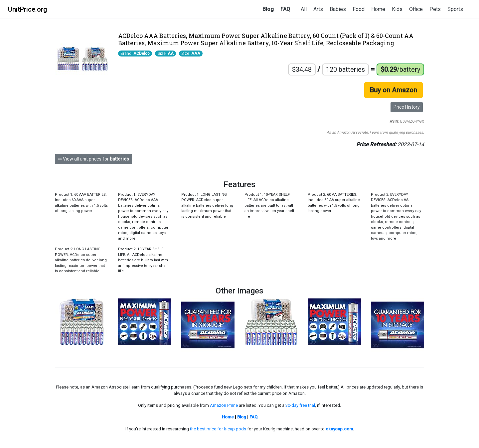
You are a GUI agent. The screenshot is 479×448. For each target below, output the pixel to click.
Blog (268, 9)
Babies (338, 9)
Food (359, 9)
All (304, 9)
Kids (397, 9)
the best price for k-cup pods (218, 429)
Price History (407, 107)
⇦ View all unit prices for (93, 159)
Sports (455, 9)
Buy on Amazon (394, 90)
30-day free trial (300, 405)
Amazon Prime (224, 405)
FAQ (285, 9)
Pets (435, 9)
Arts (318, 9)
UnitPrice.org (28, 9)
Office (416, 9)
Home (378, 9)
